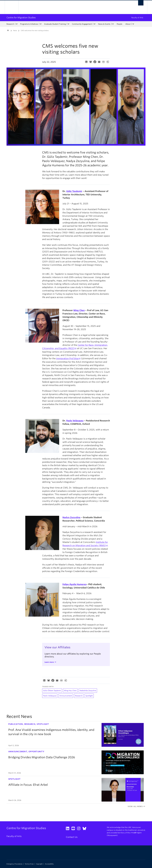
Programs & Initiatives (29, 24)
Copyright (39, 864)
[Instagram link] (80, 829)
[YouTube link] (74, 829)
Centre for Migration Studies (21, 18)
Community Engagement (82, 24)
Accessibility (49, 864)
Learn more (49, 662)
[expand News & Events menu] (113, 24)
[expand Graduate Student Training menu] (69, 24)
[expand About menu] (133, 24)
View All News (137, 806)
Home (8, 30)
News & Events (104, 24)
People (119, 24)
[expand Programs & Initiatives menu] (41, 24)
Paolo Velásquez (75, 421)
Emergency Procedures (14, 864)
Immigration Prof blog (67, 358)
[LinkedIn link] (68, 829)
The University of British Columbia (12, 7)
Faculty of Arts (137, 18)
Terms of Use (29, 864)
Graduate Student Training (55, 24)
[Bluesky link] (85, 829)
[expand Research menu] (17, 24)
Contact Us (72, 837)
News (15, 30)
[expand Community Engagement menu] (95, 24)
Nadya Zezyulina (71, 517)
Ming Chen (79, 310)
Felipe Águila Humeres (74, 584)
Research (10, 24)
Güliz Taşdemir (74, 191)
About (128, 24)
